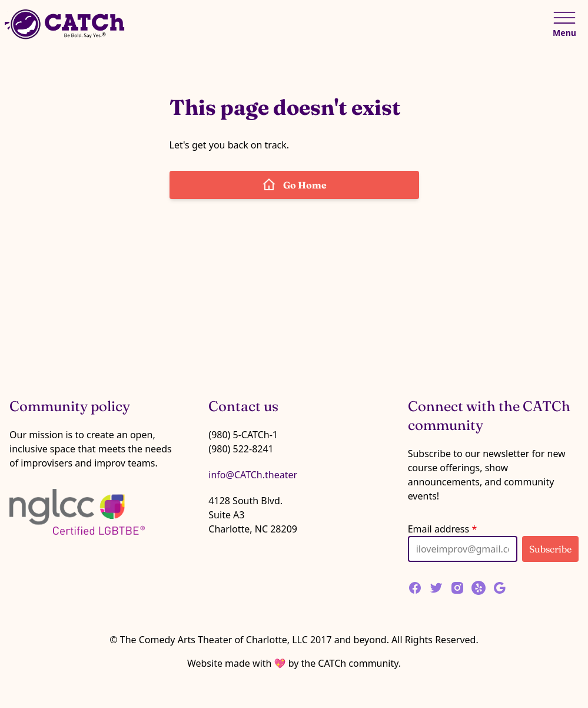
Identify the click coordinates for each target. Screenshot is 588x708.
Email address (443, 529)
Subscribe (550, 549)
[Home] (66, 24)
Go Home (294, 185)
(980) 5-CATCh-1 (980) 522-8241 (243, 442)
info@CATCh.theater (253, 475)
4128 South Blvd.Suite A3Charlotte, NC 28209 (253, 515)
